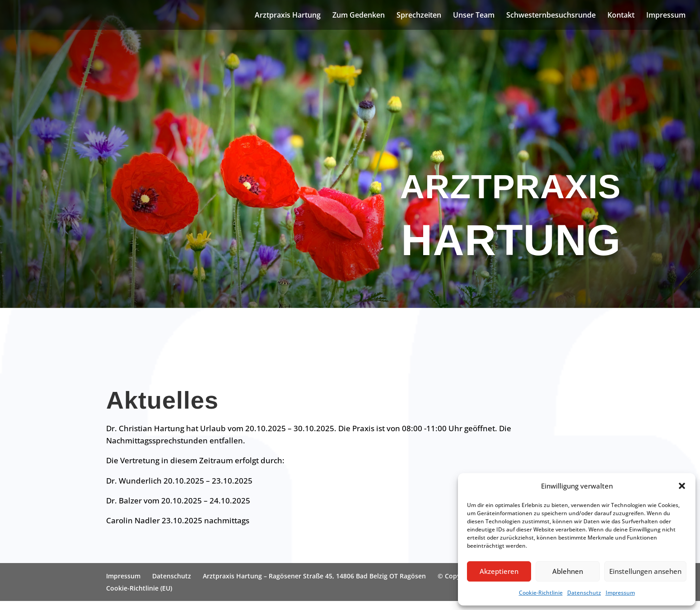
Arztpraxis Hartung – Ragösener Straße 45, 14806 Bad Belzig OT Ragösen (314, 576)
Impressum (620, 593)
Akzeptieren (499, 571)
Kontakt (621, 16)
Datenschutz (584, 593)
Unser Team (474, 16)
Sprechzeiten (419, 16)
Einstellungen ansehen (645, 571)
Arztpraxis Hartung (288, 16)
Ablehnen (568, 571)
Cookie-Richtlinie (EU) (139, 588)
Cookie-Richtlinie (541, 593)
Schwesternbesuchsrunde (551, 16)
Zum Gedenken (359, 16)
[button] (682, 486)
